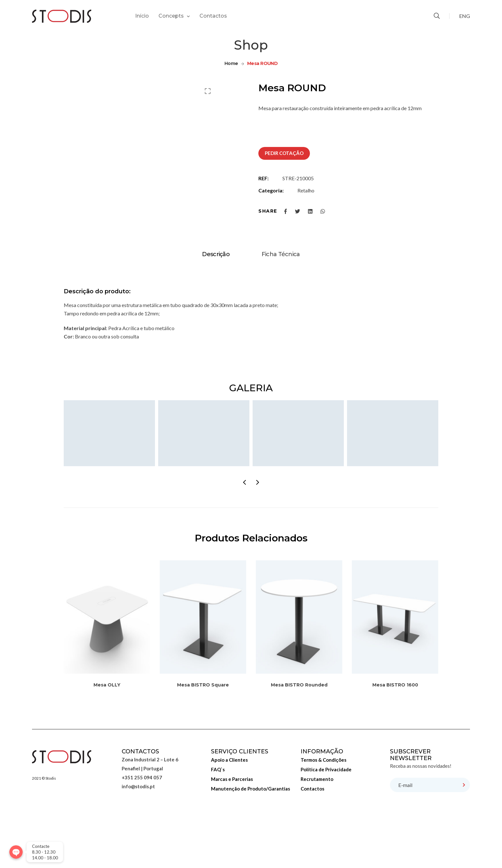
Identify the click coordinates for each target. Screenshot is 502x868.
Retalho (306, 190)
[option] (232, 98)
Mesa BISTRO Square (203, 740)
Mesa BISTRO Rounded (299, 740)
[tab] (216, 310)
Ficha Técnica (281, 310)
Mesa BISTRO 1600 (395, 740)
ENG (465, 16)
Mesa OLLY (107, 740)
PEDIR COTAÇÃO (284, 153)
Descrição (216, 310)
